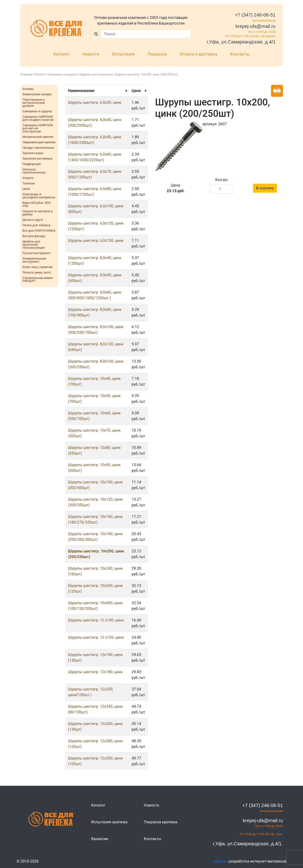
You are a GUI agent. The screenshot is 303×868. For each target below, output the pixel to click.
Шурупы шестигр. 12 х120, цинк (96, 637)
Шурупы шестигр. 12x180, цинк (95, 672)
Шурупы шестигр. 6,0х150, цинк (96, 241)
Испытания (123, 54)
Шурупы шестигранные (96, 74)
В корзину (265, 188)
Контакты (240, 54)
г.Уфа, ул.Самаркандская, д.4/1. (248, 844)
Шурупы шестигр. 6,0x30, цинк (95, 102)
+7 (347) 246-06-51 (255, 15)
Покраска (157, 54)
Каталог (62, 54)
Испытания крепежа (109, 822)
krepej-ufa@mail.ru (256, 26)
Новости (91, 54)
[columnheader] (97, 91)
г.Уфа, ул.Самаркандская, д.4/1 (241, 42)
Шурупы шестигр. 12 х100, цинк (96, 620)
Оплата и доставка (198, 54)
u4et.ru (220, 861)
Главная (26, 74)
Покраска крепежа (161, 822)
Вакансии (100, 839)
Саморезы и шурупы (62, 74)
